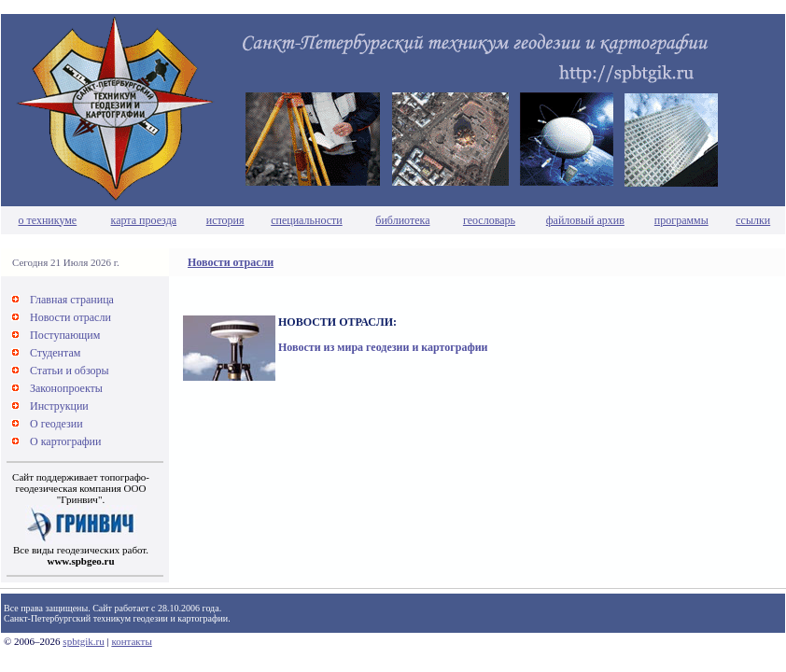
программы (681, 220)
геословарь (489, 220)
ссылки (753, 220)
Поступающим (65, 335)
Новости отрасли (231, 262)
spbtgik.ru (83, 641)
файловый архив (585, 220)
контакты (131, 641)
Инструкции (59, 406)
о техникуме (48, 220)
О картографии (65, 441)
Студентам (55, 353)
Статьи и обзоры (70, 371)
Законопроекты (66, 388)
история (225, 220)
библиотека (402, 220)
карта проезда (144, 220)
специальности (307, 220)
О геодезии (56, 424)
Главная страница (72, 300)
